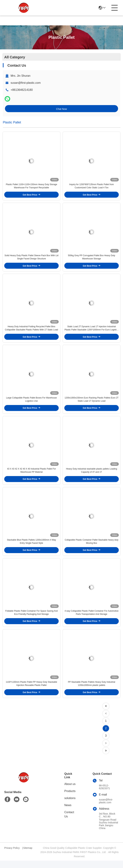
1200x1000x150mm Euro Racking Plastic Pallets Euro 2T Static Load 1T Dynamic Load (92, 403)
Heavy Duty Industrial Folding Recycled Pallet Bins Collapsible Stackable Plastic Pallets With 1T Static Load (32, 331)
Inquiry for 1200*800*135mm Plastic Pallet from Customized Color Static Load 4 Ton (92, 187)
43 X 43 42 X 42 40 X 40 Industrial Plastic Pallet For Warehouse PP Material (31, 475)
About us (70, 791)
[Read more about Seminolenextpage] (106, 714)
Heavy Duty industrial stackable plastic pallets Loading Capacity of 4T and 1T (92, 475)
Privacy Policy (12, 855)
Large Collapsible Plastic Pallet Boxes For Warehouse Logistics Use (31, 403)
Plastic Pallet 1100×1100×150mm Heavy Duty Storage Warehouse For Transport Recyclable (31, 187)
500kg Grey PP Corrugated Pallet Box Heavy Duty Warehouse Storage (91, 259)
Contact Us (69, 822)
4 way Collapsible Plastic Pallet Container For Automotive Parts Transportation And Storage (92, 619)
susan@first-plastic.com (26, 83)
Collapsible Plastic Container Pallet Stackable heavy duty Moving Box (92, 547)
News (68, 813)
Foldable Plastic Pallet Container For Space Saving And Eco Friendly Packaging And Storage (31, 619)
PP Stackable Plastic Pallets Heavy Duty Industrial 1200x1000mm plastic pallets (91, 691)
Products (70, 798)
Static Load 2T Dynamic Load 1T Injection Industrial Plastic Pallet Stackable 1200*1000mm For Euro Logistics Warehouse (92, 331)
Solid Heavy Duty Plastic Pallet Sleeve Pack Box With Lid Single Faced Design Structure (32, 259)
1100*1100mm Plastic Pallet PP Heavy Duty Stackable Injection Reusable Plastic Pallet (32, 691)
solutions (70, 805)
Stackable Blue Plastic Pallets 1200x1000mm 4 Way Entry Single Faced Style (31, 547)
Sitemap (28, 855)
